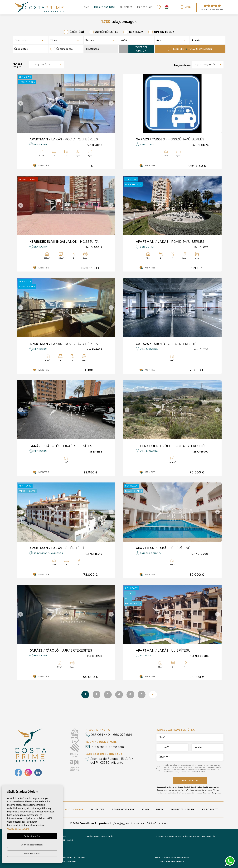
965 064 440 (100, 735)
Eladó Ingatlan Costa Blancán (99, 836)
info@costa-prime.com (107, 747)
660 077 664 (123, 735)
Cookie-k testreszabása (32, 845)
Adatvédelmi (138, 823)
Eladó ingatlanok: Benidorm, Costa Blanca (66, 858)
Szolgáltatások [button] (123, 809)
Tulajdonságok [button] (105, 7)
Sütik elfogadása (32, 836)
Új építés (127, 7)
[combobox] (30, 40)
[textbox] (26, 40)
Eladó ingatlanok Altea (66, 861)
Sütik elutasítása (32, 854)
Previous (20, 103)
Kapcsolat (145, 7)
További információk (18, 829)
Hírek (160, 809)
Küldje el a (190, 780)
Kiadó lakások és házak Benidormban (172, 858)
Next (112, 103)
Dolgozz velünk (183, 809)
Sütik (150, 823)
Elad (146, 809)
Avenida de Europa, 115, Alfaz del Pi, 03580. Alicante (112, 761)
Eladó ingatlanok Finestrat (172, 861)
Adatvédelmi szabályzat (187, 770)
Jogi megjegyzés (119, 823)
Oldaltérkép (161, 823)
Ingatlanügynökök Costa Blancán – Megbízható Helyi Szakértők (186, 836)
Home (86, 7)
